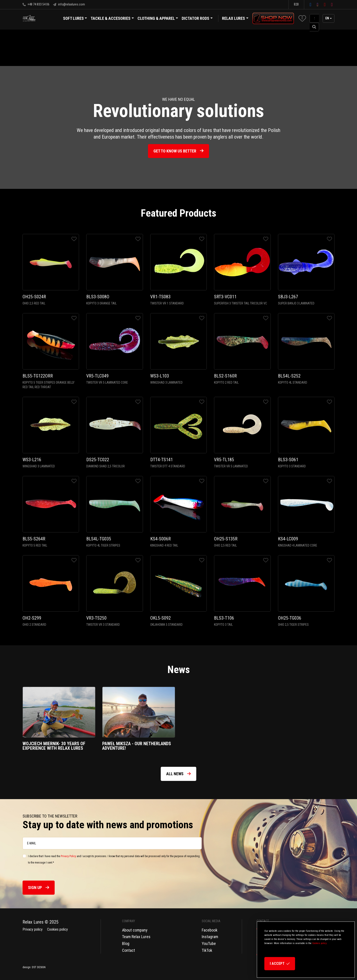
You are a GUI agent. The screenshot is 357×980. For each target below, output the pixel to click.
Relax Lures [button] (233, 18)
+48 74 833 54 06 (36, 4)
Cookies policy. (320, 943)
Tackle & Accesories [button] (112, 19)
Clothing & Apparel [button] (158, 19)
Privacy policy (33, 929)
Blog (126, 943)
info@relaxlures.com (69, 4)
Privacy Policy (68, 856)
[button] (302, 18)
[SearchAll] (314, 18)
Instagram (210, 937)
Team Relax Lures (136, 937)
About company (135, 930)
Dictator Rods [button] (197, 19)
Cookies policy (57, 929)
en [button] (327, 18)
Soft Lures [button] (75, 19)
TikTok (207, 950)
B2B (296, 4)
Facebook (210, 930)
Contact (129, 950)
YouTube (209, 943)
